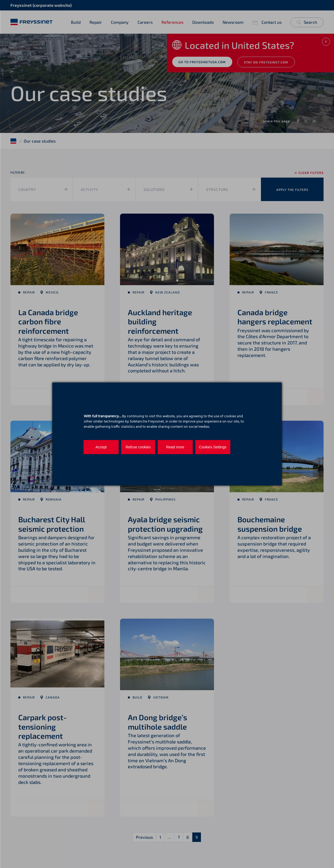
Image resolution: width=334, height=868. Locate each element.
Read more (174, 447)
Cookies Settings (210, 447)
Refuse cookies (137, 447)
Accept (101, 447)
